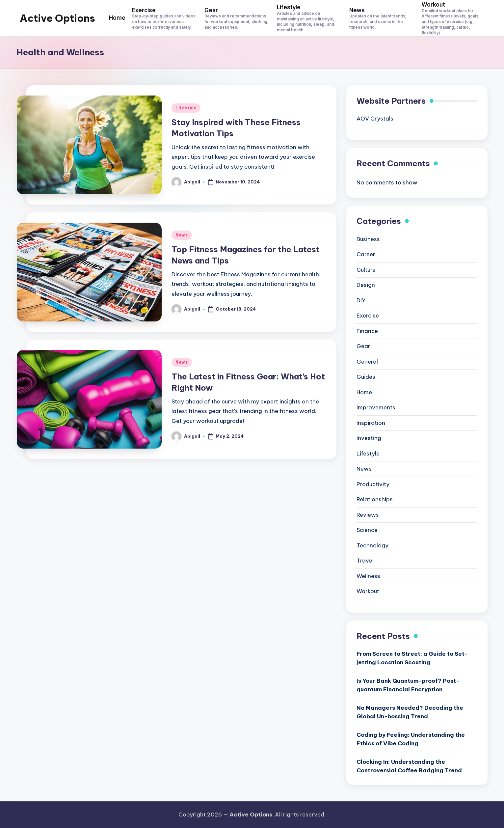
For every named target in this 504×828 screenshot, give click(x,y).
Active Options (57, 18)
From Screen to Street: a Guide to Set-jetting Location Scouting (412, 658)
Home (364, 392)
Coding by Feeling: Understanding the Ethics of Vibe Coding (411, 739)
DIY (361, 300)
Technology (372, 545)
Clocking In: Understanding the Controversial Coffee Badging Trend (409, 766)
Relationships (375, 499)
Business (368, 239)
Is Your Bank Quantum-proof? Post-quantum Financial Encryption (408, 685)
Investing (369, 438)
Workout (368, 591)
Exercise (368, 316)
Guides (366, 377)
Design (366, 285)
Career (366, 254)
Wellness (368, 576)
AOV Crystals (375, 119)
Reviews (368, 515)
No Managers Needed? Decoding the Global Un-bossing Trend (410, 712)
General (367, 362)
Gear (363, 346)
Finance (367, 331)
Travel (365, 561)
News (182, 235)
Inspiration (371, 423)
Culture (366, 270)
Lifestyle (186, 108)
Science (367, 530)
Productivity (373, 484)
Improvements (376, 407)
